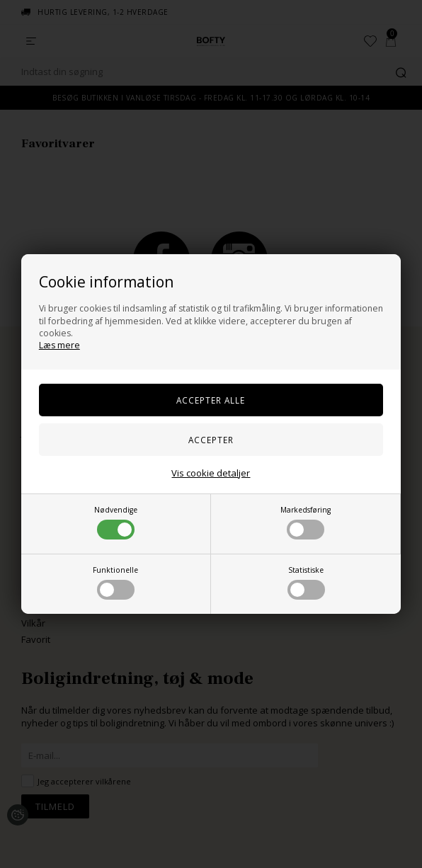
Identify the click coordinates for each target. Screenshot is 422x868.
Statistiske (306, 582)
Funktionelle (115, 582)
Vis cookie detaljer (211, 473)
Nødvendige (116, 522)
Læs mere (59, 345)
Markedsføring (306, 522)
